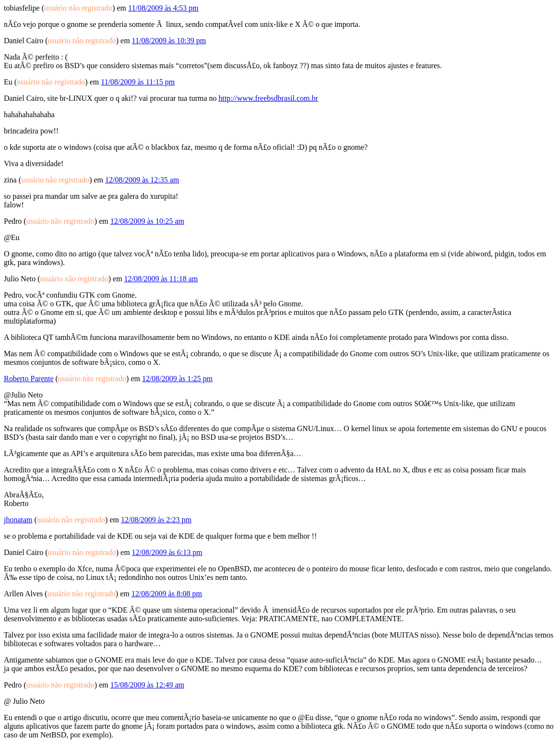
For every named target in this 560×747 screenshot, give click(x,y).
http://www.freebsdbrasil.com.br (268, 98)
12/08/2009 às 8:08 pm (167, 594)
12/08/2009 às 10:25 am (147, 221)
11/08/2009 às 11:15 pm (138, 82)
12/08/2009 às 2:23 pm (156, 520)
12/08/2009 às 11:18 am (161, 279)
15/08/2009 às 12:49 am (147, 685)
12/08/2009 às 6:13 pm (167, 552)
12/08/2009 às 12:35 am (142, 180)
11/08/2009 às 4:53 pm (163, 8)
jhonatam (18, 520)
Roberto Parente (29, 379)
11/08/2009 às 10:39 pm (169, 41)
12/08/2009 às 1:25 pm (177, 379)
